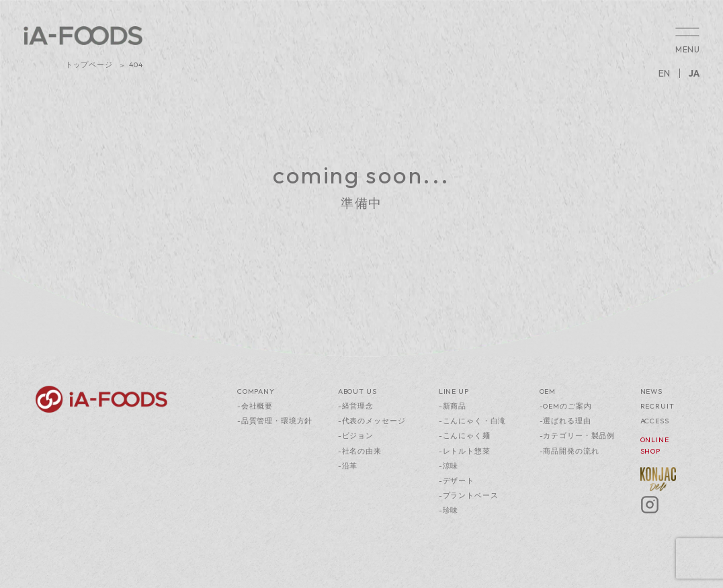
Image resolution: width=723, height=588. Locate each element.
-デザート (457, 480)
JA (694, 73)
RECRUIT (657, 406)
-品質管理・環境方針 (275, 421)
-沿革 (348, 466)
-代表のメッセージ (372, 421)
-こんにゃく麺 (465, 435)
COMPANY (256, 391)
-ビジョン (356, 435)
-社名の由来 (360, 451)
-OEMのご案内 (566, 406)
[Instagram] (650, 511)
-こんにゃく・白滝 (473, 421)
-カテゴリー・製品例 (577, 435)
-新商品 (453, 406)
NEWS (651, 391)
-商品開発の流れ (569, 451)
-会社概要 (255, 406)
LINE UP (454, 391)
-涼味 (449, 466)
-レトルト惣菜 (465, 451)
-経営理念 (356, 406)
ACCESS (655, 421)
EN (664, 73)
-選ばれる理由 (565, 421)
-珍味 (449, 510)
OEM (548, 391)
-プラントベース (469, 495)
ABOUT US (357, 391)
